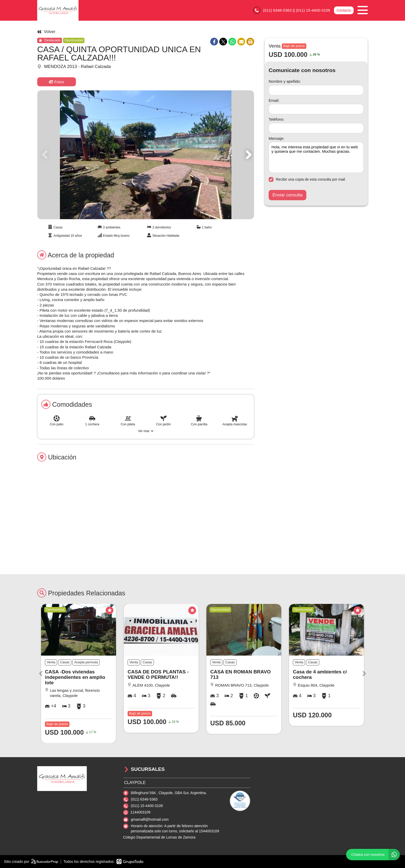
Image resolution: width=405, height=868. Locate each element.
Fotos (57, 82)
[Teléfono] (316, 128)
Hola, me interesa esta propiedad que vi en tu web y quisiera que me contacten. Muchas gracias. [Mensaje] (316, 157)
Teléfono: (277, 119)
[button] (248, 155)
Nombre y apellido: (285, 81)
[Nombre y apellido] (316, 90)
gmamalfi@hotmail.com (150, 819)
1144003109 (141, 812)
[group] (146, 155)
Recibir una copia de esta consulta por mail (307, 179)
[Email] (316, 109)
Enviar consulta (287, 195)
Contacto (344, 10)
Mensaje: (277, 138)
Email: (274, 100)
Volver (46, 32)
